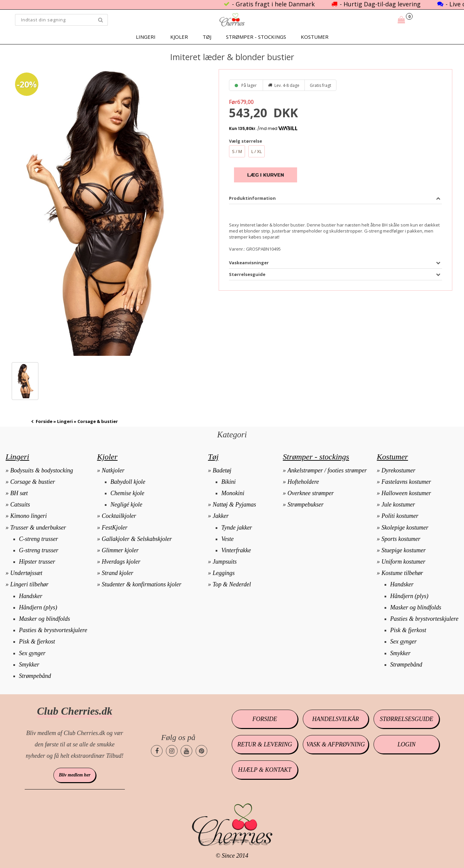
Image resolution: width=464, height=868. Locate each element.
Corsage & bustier (33, 482)
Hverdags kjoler (121, 562)
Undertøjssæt (26, 573)
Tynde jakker (237, 528)
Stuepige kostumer (404, 550)
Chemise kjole (127, 493)
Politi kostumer (400, 516)
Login (407, 744)
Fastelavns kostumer (406, 482)
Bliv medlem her (75, 775)
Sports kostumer (401, 539)
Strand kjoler (118, 573)
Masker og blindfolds (45, 619)
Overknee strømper (310, 493)
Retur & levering (265, 744)
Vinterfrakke (236, 550)
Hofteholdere (303, 482)
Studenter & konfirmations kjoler (142, 584)
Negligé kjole (126, 504)
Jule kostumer (398, 504)
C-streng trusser (39, 539)
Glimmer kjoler (120, 550)
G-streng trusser (39, 550)
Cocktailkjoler (119, 516)
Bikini (228, 482)
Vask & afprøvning (336, 744)
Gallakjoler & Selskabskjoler (137, 539)
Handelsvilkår (335, 719)
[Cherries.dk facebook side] (157, 751)
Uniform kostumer (404, 562)
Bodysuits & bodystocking (42, 470)
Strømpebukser (305, 504)
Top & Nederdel (232, 584)
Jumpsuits (225, 562)
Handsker (31, 596)
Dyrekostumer (398, 470)
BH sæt (19, 493)
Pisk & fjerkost (37, 641)
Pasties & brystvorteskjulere (53, 630)
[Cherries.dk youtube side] (186, 751)
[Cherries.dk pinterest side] (201, 751)
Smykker (29, 665)
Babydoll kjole (128, 482)
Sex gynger (32, 653)
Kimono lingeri (29, 516)
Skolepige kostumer (405, 528)
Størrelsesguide (407, 719)
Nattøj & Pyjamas (234, 504)
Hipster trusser (37, 562)
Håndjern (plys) (38, 607)
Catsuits (20, 504)
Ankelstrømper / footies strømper (327, 470)
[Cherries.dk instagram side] (172, 751)
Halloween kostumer (406, 493)
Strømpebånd (35, 676)
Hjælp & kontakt (265, 770)
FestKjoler (115, 528)
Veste (227, 539)
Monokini (233, 493)
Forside (44, 421)
